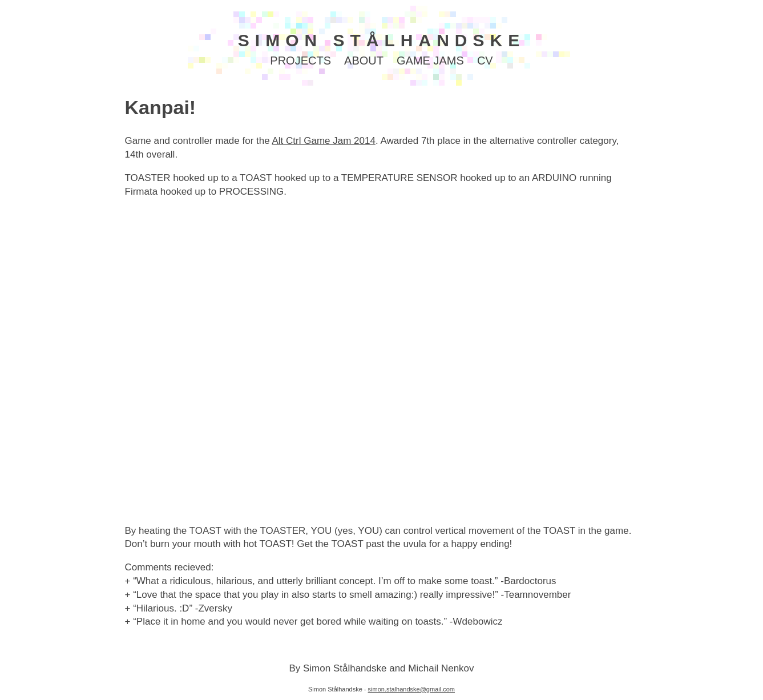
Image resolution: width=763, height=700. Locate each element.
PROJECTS (300, 61)
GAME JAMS (430, 61)
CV (485, 61)
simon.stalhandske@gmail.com (411, 689)
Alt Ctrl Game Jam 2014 (323, 141)
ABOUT (364, 61)
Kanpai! (161, 107)
